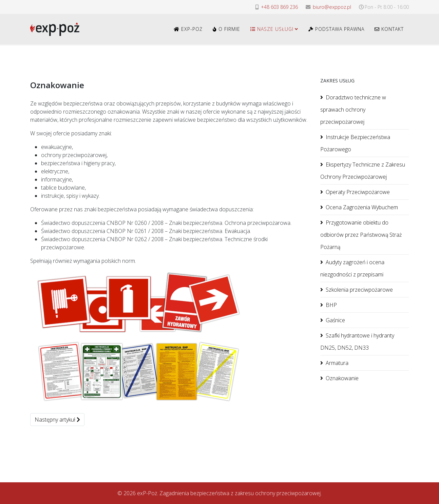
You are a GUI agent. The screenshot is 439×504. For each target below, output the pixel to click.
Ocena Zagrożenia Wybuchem (362, 207)
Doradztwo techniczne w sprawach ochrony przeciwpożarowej (353, 110)
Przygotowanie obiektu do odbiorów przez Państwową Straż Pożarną (361, 235)
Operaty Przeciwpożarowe (358, 192)
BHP (331, 305)
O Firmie (226, 29)
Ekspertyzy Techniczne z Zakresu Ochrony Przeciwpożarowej (363, 171)
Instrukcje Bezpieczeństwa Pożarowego (355, 143)
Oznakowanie (342, 378)
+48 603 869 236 (279, 7)
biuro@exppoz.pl (332, 7)
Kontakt (389, 29)
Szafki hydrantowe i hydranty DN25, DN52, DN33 (357, 342)
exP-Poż (188, 29)
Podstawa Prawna (336, 29)
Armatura (337, 363)
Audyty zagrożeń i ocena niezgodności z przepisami (352, 268)
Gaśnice (335, 320)
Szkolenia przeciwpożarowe (359, 290)
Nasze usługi (272, 29)
